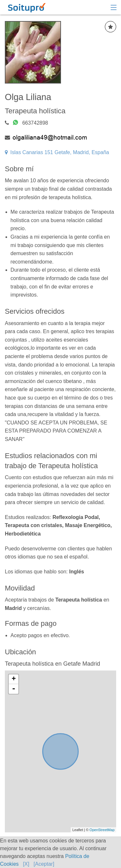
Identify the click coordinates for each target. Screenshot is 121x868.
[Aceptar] (44, 864)
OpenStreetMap (102, 830)
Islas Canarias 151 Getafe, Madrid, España (57, 152)
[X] (26, 864)
